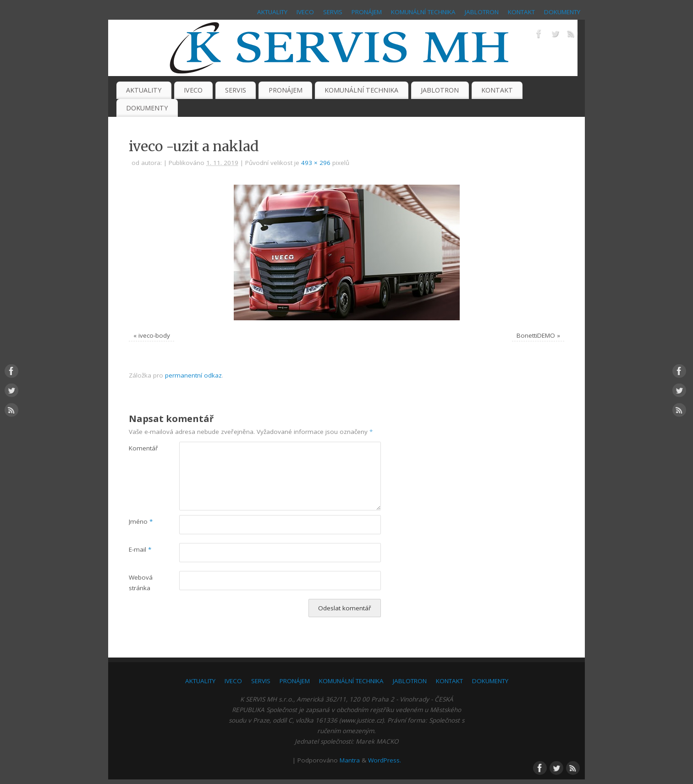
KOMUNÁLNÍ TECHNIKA (423, 12)
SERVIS (333, 12)
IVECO (305, 12)
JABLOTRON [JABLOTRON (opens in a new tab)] (482, 12)
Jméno (141, 521)
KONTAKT (521, 12)
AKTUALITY (272, 12)
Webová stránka (141, 583)
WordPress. (385, 760)
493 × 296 (316, 163)
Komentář (141, 448)
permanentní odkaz (193, 375)
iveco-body (154, 335)
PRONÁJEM (367, 12)
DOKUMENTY (562, 12)
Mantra (350, 760)
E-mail (140, 549)
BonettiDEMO (536, 335)
